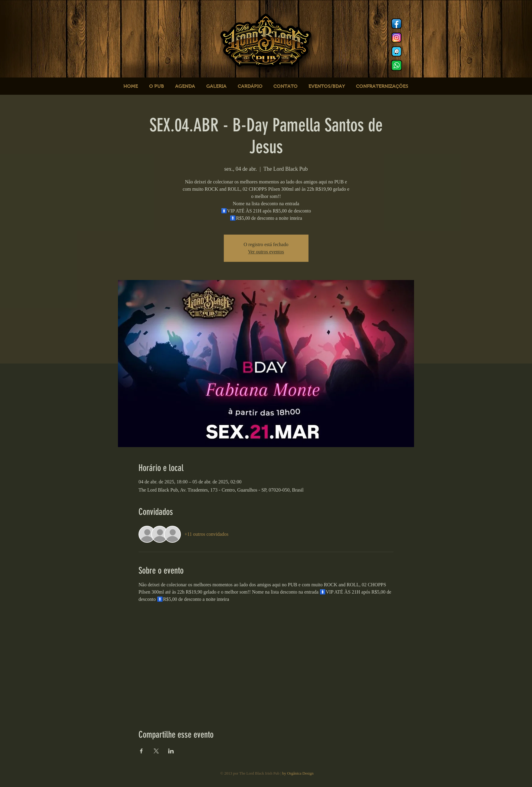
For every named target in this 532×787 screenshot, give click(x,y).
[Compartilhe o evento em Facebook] (141, 751)
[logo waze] (397, 51)
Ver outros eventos (266, 252)
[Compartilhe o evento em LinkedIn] (171, 751)
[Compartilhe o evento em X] (156, 751)
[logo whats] (397, 65)
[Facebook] (397, 24)
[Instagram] (397, 38)
